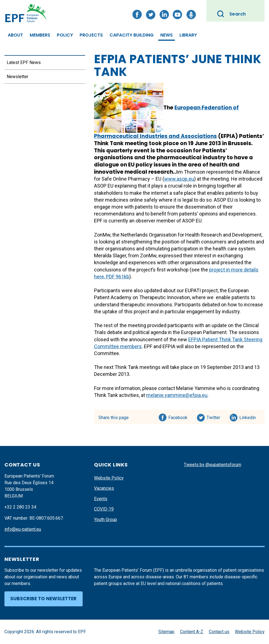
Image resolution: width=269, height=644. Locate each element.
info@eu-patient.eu (23, 529)
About (15, 35)
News (167, 35)
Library (188, 35)
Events (101, 499)
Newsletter (17, 77)
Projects (91, 35)
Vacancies (104, 488)
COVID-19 (104, 509)
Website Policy (109, 478)
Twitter (215, 417)
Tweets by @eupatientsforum (213, 465)
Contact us (219, 632)
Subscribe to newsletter (43, 599)
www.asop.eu (179, 179)
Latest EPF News (24, 62)
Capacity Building (132, 35)
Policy (65, 35)
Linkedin (248, 417)
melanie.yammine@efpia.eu (177, 395)
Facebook (178, 417)
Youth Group (106, 519)
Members (40, 35)
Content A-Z (192, 632)
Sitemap (166, 632)
